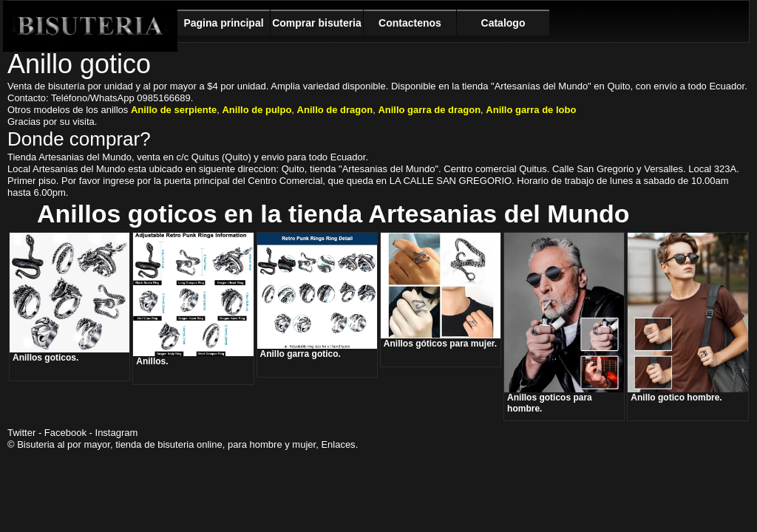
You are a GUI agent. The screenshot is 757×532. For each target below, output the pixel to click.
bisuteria (176, 444)
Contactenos (410, 23)
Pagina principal (223, 23)
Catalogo (503, 23)
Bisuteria (90, 26)
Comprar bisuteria (317, 23)
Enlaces (338, 444)
